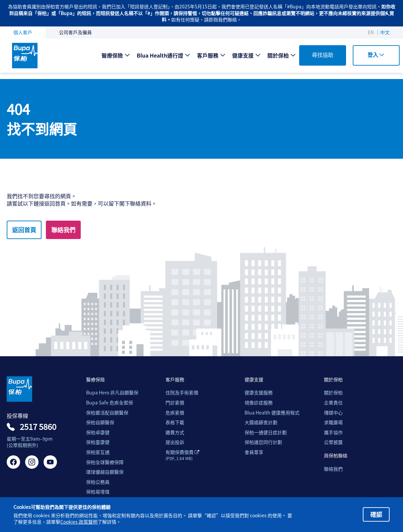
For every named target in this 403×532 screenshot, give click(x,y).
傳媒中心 (333, 413)
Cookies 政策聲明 (79, 522)
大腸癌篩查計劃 (261, 422)
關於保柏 (278, 55)
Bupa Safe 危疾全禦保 (110, 403)
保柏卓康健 (98, 432)
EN (371, 32)
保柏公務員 (98, 482)
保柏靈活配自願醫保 (107, 413)
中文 (385, 32)
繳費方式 (175, 432)
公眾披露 (333, 442)
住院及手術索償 (182, 393)
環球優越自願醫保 (105, 472)
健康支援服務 (259, 393)
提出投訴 (175, 442)
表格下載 (175, 422)
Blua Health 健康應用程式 (272, 413)
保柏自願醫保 (100, 422)
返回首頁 (24, 230)
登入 (376, 55)
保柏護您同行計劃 (263, 442)
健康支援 (243, 55)
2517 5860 (38, 427)
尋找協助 (323, 55)
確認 (376, 514)
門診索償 (175, 403)
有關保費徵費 (182, 455)
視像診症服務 (259, 403)
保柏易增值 (98, 492)
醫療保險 (112, 55)
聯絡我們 (63, 230)
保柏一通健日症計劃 (266, 432)
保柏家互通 (98, 452)
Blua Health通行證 (160, 55)
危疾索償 (175, 413)
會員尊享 (254, 452)
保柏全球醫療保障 (105, 462)
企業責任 (333, 403)
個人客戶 (23, 32)
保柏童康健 (98, 442)
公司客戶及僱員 (75, 32)
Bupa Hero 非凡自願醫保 (112, 393)
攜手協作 (333, 432)
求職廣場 (333, 422)
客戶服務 (208, 55)
